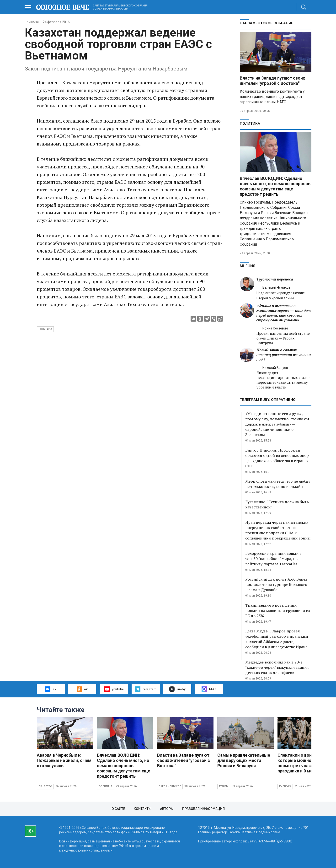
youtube (114, 689)
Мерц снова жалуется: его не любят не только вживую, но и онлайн (278, 484)
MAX (209, 689)
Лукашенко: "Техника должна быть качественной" (277, 504)
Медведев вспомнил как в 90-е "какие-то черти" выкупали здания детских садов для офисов (277, 667)
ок (82, 689)
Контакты (143, 809)
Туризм (224, 786)
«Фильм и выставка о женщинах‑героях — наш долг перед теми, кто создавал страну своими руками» (284, 313)
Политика (250, 124)
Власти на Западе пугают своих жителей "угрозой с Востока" (272, 81)
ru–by (177, 689)
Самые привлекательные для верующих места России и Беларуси (244, 760)
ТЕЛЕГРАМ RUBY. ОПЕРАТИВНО (268, 400)
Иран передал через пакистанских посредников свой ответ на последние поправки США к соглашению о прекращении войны (278, 530)
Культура (285, 786)
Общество (45, 786)
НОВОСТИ (33, 22)
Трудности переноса (275, 279)
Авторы (167, 809)
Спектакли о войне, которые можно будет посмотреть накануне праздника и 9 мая (301, 763)
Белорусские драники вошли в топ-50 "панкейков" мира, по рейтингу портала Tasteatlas (273, 559)
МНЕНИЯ (248, 266)
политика (45, 329)
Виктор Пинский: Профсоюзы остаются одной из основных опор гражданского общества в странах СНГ (277, 458)
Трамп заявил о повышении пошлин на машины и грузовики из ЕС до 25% (278, 610)
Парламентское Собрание (267, 23)
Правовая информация (203, 809)
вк (51, 689)
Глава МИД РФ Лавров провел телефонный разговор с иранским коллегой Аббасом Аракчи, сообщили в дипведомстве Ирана (277, 639)
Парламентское (170, 786)
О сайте (118, 809)
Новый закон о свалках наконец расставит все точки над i (284, 355)
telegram (146, 689)
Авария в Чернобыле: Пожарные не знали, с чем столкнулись (64, 760)
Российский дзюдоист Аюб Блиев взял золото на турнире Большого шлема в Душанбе (276, 584)
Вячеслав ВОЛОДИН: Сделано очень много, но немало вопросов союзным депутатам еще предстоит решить (275, 186)
